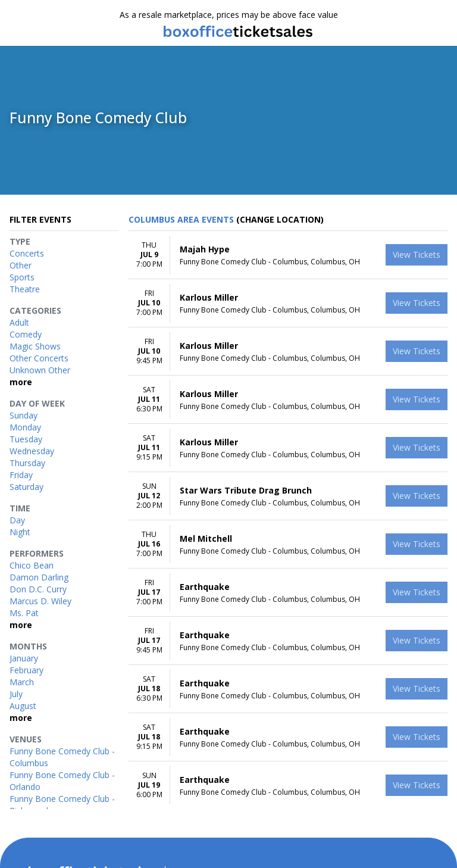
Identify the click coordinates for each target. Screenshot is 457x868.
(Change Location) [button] (280, 221)
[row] (288, 257)
